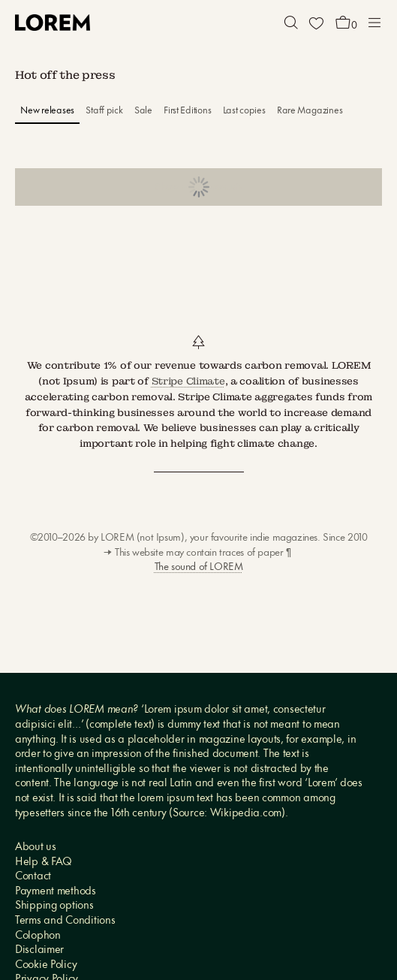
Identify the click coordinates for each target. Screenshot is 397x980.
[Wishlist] (316, 23)
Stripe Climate (188, 381)
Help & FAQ (44, 862)
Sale (143, 111)
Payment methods (56, 892)
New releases (47, 111)
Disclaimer (39, 950)
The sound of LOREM (199, 567)
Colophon (38, 936)
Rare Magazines (310, 111)
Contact (33, 877)
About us (36, 847)
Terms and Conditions (65, 921)
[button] (291, 23)
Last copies (244, 111)
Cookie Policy (46, 965)
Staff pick (104, 111)
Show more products (198, 187)
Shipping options (54, 906)
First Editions (187, 111)
